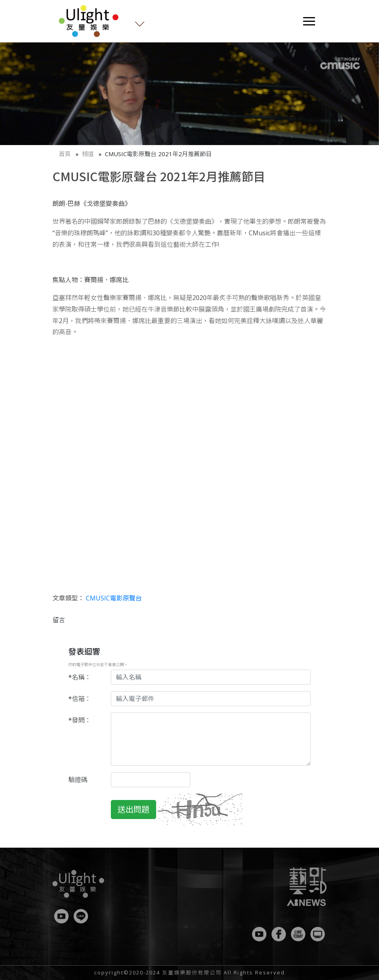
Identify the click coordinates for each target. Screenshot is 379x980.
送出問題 (133, 809)
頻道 (88, 154)
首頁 (65, 154)
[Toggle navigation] (309, 21)
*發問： (80, 720)
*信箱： (80, 699)
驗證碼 (78, 780)
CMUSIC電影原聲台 (114, 598)
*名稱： (80, 677)
